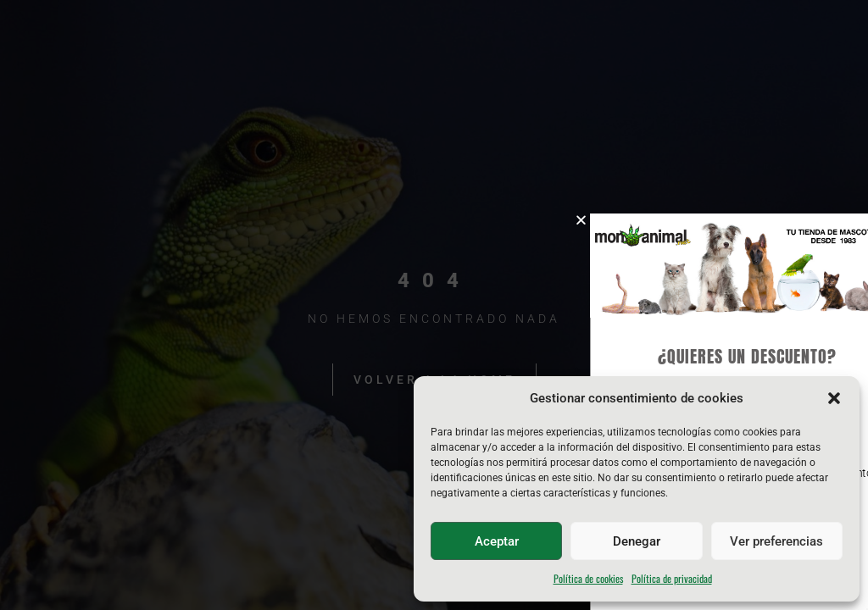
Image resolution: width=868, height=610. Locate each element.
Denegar (637, 541)
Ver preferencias (776, 541)
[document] (434, 305)
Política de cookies (588, 578)
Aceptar (497, 541)
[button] (834, 398)
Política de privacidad (672, 578)
